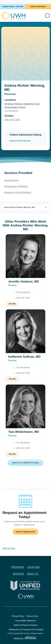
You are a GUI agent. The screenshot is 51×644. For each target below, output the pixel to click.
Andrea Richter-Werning (20, 141)
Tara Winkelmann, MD (24, 432)
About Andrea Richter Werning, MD (19, 207)
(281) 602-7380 (12, 120)
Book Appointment (38, 7)
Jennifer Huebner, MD (24, 281)
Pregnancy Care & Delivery (18, 192)
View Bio (12, 304)
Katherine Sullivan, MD (24, 357)
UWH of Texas (9, 548)
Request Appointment (25, 532)
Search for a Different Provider (25, 463)
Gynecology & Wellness (16, 186)
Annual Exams (11, 180)
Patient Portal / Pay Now (13, 7)
